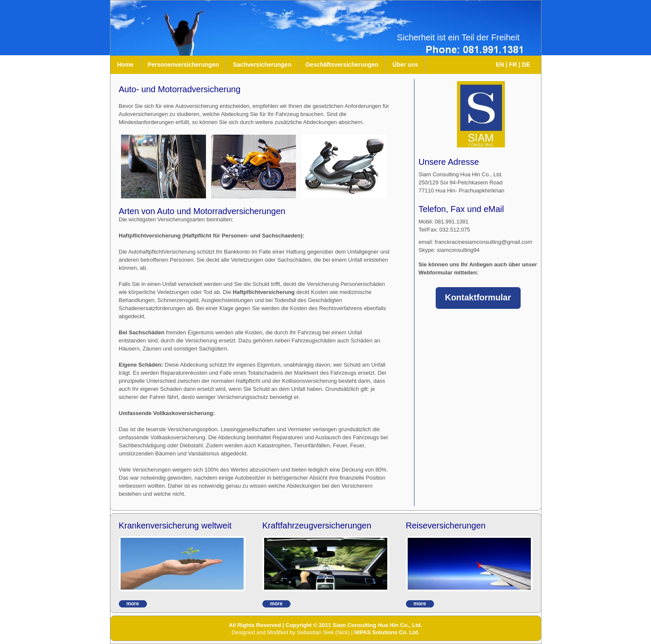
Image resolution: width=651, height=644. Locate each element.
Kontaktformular (478, 297)
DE (526, 65)
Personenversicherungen (183, 65)
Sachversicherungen (262, 65)
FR (513, 65)
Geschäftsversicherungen (342, 65)
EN (500, 65)
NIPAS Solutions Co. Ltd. (387, 632)
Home (125, 65)
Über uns (405, 65)
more (133, 604)
